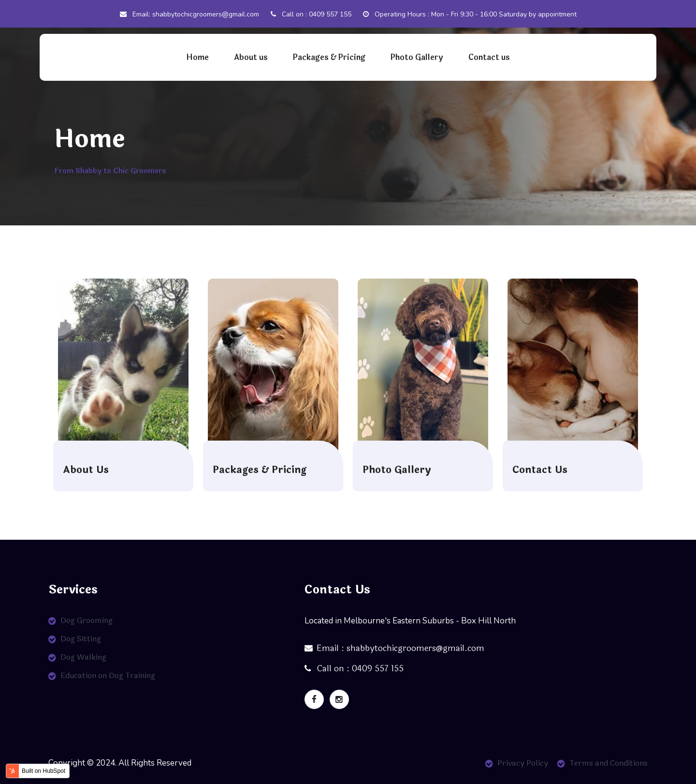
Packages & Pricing (329, 57)
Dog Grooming (87, 620)
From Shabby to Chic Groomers (110, 171)
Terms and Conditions (609, 763)
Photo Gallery (417, 57)
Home (197, 57)
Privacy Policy (523, 763)
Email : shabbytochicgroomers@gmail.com (394, 648)
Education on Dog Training (108, 675)
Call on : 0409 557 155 (311, 14)
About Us (86, 470)
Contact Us (540, 470)
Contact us (489, 57)
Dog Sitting (81, 639)
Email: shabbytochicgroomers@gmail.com (189, 14)
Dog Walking (83, 657)
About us (251, 57)
